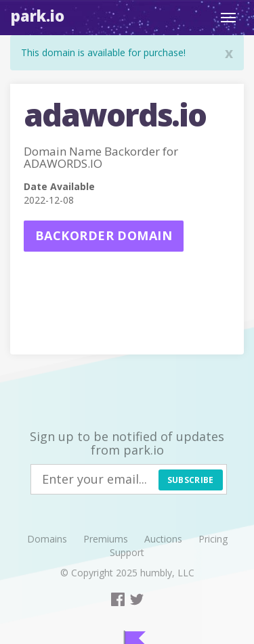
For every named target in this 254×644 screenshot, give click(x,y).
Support (127, 552)
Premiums (106, 539)
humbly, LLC (167, 573)
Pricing (213, 539)
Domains (47, 539)
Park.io (38, 16)
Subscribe (191, 480)
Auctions (163, 539)
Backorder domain (104, 235)
